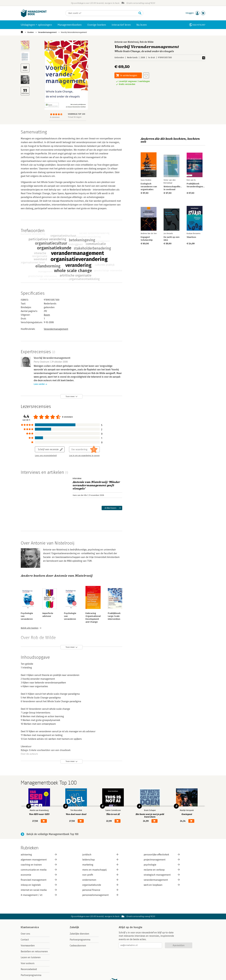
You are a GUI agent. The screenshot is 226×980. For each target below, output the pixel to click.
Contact (25, 940)
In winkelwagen (129, 75)
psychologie (162, 865)
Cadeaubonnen (78, 946)
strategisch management (162, 875)
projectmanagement (162, 860)
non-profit (100, 875)
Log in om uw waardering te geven (84, 456)
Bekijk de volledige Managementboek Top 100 (52, 834)
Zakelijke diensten (79, 934)
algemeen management (39, 860)
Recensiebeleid (29, 969)
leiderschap (100, 860)
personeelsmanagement (100, 895)
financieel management (39, 880)
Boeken (31, 32)
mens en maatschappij (100, 870)
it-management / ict (39, 895)
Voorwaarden (28, 946)
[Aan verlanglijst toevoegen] (146, 75)
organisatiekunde (100, 885)
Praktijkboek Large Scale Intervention (114, 616)
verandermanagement (162, 880)
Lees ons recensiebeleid (46, 456)
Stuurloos (191, 237)
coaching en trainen (39, 865)
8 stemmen (55, 117)
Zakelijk (74, 927)
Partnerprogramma (31, 975)
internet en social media (39, 890)
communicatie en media (39, 870)
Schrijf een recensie (48, 449)
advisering (39, 855)
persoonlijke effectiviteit (162, 855)
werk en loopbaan (162, 885)
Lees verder (39, 384)
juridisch (100, 855)
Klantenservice (30, 927)
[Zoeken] (101, 13)
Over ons (25, 934)
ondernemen (100, 880)
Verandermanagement (47, 32)
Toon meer (70, 396)
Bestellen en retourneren (34, 951)
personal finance (100, 890)
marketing (100, 865)
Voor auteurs (28, 963)
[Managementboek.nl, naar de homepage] (34, 16)
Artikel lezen (110, 508)
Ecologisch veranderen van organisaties (149, 187)
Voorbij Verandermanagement (74, 32)
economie (39, 875)
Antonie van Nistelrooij (126, 42)
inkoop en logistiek (39, 885)
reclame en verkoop (162, 870)
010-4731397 (199, 25)
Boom (47, 315)
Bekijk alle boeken (30, 628)
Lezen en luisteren (31, 957)
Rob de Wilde (147, 42)
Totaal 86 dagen (75, 117)
